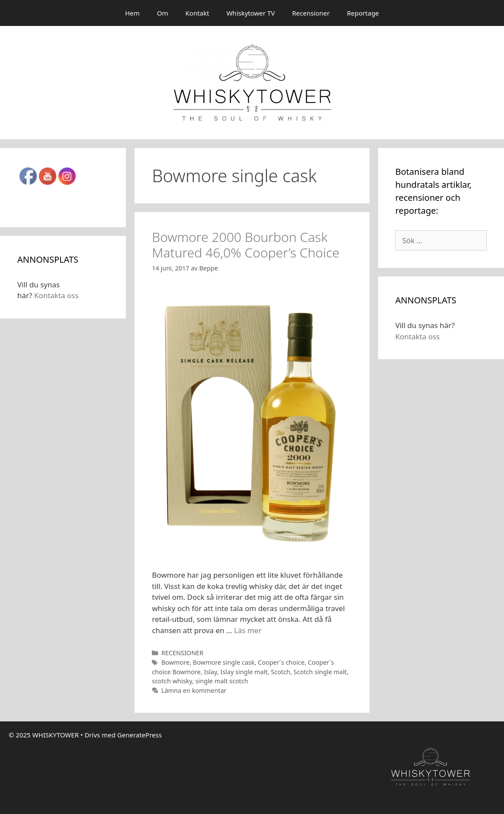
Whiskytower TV (250, 13)
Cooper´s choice (281, 662)
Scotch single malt (320, 672)
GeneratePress (140, 735)
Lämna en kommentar (194, 690)
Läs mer (248, 630)
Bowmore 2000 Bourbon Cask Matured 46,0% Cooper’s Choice (246, 245)
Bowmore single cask (224, 662)
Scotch (281, 672)
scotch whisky (172, 681)
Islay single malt (244, 672)
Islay (210, 672)
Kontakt (197, 13)
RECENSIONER (182, 653)
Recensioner (311, 13)
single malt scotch (222, 681)
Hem (132, 13)
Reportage (363, 13)
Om (163, 13)
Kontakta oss (56, 295)
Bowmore (175, 662)
